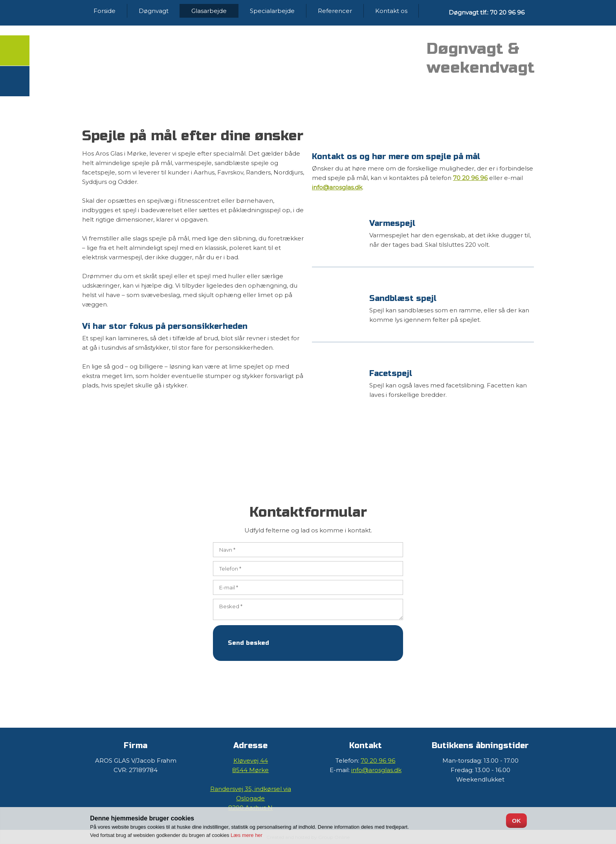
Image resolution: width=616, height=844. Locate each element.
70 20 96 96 (470, 178)
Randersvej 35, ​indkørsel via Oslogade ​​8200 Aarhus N (251, 798)
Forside (104, 11)
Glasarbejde (209, 11)
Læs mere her (247, 835)
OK (516, 821)
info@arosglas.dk (337, 187)
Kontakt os (391, 11)
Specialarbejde (272, 11)
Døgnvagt (154, 11)
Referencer (335, 11)
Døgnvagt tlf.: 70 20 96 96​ (487, 12)
